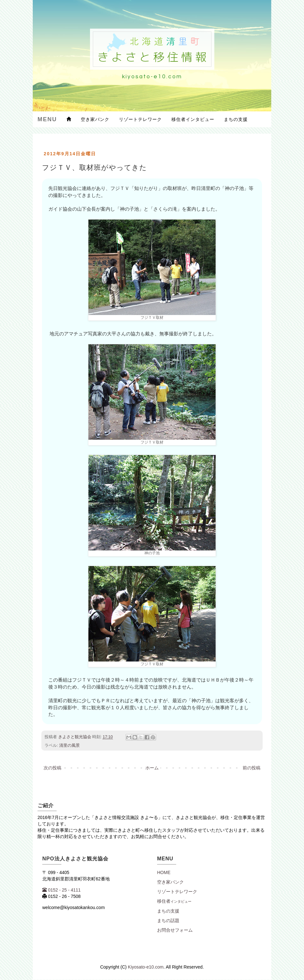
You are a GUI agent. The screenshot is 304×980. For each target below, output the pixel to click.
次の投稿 (52, 768)
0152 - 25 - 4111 (62, 890)
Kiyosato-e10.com (146, 967)
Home (164, 872)
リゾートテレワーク (140, 119)
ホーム (152, 768)
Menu (47, 119)
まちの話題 (168, 920)
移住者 (174, 901)
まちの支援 (236, 119)
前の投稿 (252, 768)
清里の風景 (69, 745)
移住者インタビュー (193, 119)
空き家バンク (95, 119)
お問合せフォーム (175, 930)
